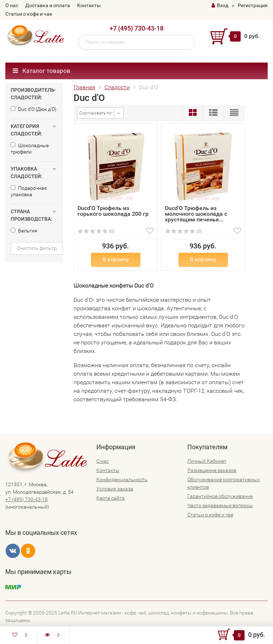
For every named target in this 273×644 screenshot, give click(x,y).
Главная (84, 87)
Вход (220, 5)
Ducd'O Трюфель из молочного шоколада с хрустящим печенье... (196, 214)
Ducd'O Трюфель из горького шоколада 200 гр (113, 211)
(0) (96, 231)
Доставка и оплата (48, 5)
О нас (12, 5)
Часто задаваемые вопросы (220, 505)
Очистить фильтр (37, 248)
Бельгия (24, 231)
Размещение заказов (212, 470)
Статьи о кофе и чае (29, 14)
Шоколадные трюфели (30, 149)
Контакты (89, 5)
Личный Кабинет (207, 461)
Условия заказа (115, 489)
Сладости (117, 87)
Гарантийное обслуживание (220, 496)
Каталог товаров (42, 71)
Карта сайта (111, 498)
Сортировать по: (96, 113)
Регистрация (253, 5)
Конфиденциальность (122, 479)
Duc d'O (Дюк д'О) (34, 109)
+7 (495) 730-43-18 (136, 28)
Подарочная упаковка (29, 191)
